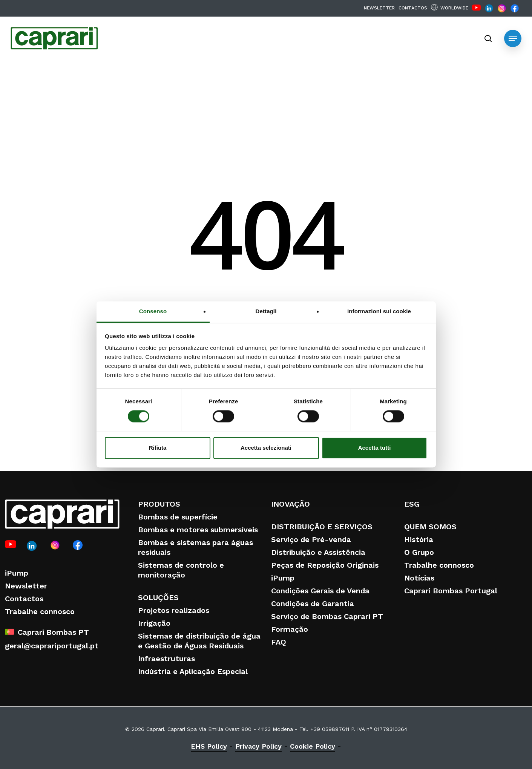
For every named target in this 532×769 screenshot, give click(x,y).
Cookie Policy (313, 746)
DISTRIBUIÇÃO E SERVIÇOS (322, 527)
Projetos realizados (174, 610)
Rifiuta (158, 448)
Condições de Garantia (313, 604)
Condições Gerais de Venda (320, 591)
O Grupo (419, 552)
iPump (17, 573)
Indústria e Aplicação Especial (193, 671)
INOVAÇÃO (291, 504)
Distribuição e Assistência (318, 552)
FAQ (279, 642)
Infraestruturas (166, 659)
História (419, 539)
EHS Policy (209, 746)
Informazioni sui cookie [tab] (379, 311)
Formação (290, 629)
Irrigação (154, 623)
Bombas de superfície (178, 517)
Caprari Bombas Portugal (451, 591)
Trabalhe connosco (40, 611)
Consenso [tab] (153, 311)
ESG (412, 504)
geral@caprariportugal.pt (52, 646)
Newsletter (26, 586)
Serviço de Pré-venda (311, 539)
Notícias (419, 578)
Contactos (24, 599)
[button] (513, 38)
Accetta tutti (375, 448)
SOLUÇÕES (158, 597)
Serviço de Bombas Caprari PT (327, 616)
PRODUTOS (159, 504)
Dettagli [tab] (266, 311)
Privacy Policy (258, 746)
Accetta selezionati (266, 448)
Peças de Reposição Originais (325, 565)
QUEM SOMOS (430, 527)
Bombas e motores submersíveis (198, 530)
